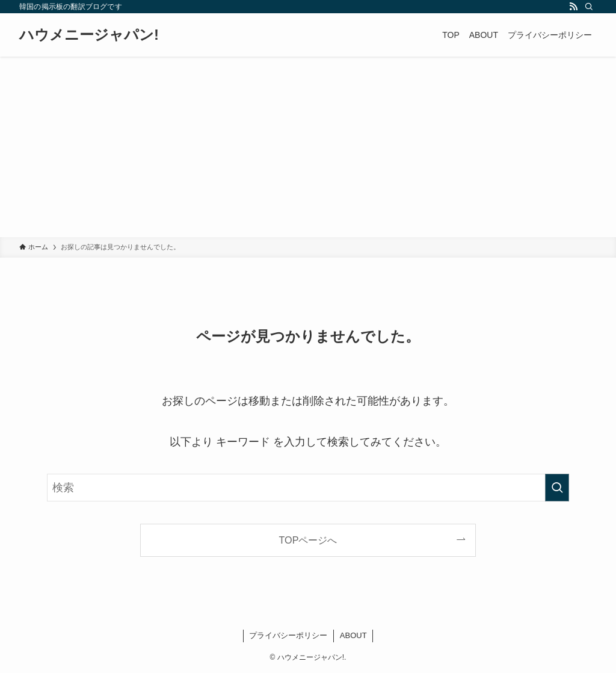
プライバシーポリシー (288, 635)
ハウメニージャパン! (89, 35)
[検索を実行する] (557, 488)
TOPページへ (308, 540)
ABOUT (353, 635)
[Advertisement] (308, 147)
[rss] (573, 7)
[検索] (589, 7)
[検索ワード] (308, 488)
